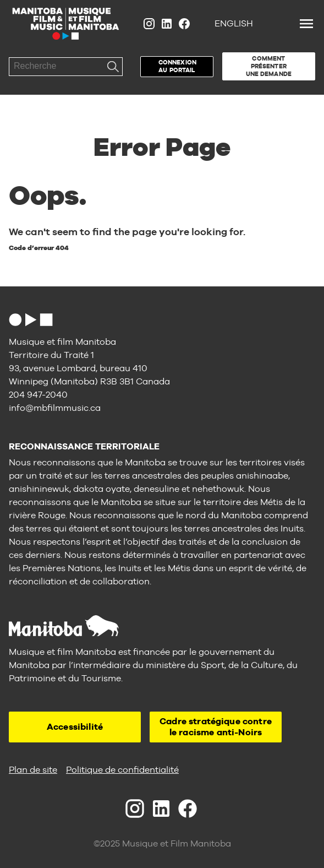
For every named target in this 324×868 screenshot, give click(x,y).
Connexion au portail (177, 66)
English (234, 23)
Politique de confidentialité (122, 770)
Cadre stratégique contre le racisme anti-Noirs (216, 727)
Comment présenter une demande (269, 66)
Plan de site (33, 770)
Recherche (113, 67)
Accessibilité (75, 727)
